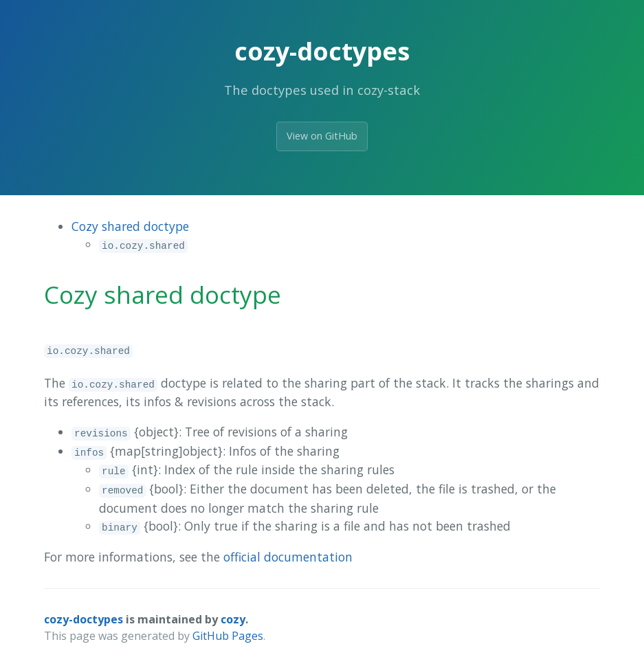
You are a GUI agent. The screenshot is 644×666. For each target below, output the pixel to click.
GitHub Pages (228, 636)
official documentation (288, 557)
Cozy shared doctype (130, 226)
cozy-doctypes (84, 619)
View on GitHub (322, 136)
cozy (233, 619)
